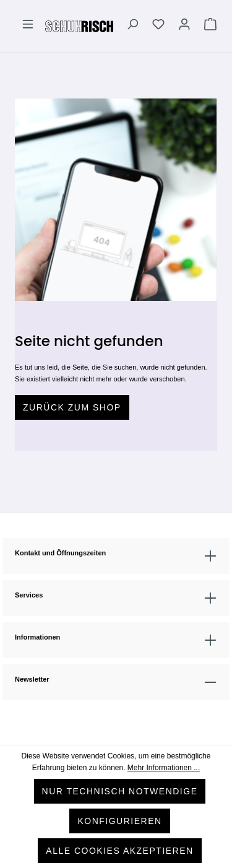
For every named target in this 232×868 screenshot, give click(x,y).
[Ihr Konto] (184, 26)
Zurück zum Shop (72, 407)
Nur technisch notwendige (120, 791)
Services (29, 595)
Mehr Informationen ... (164, 768)
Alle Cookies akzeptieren (119, 851)
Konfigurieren (119, 821)
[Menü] (28, 26)
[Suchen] (132, 26)
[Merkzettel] (158, 26)
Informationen (37, 637)
